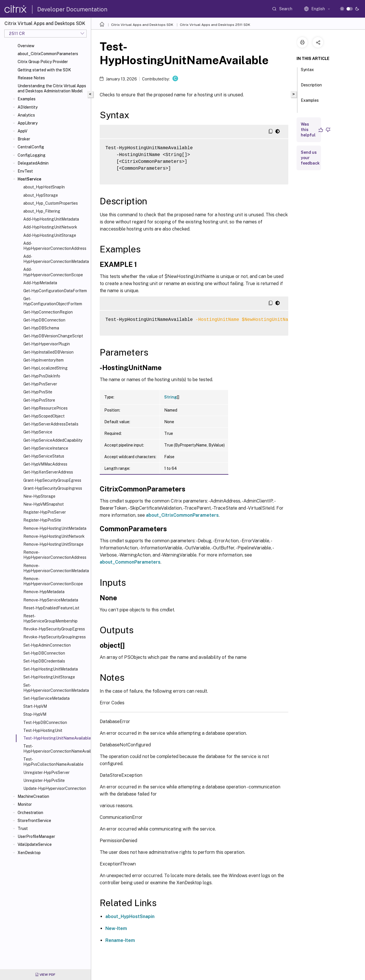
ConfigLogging (32, 155)
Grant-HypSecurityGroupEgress (52, 480)
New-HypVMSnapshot (43, 504)
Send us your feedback (310, 158)
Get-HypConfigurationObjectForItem (53, 301)
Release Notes (31, 78)
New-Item (116, 928)
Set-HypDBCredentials (44, 661)
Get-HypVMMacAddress (45, 464)
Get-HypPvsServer (40, 384)
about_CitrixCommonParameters (48, 54)
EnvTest (25, 171)
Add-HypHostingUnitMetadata (51, 219)
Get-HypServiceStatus (44, 456)
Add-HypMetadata (40, 283)
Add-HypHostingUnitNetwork (50, 227)
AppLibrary (28, 123)
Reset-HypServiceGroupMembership (50, 618)
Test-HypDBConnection (45, 722)
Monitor (25, 804)
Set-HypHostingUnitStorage (49, 677)
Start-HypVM (35, 706)
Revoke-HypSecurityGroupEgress (54, 629)
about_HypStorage (41, 195)
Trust (23, 829)
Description (311, 88)
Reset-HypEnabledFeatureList (51, 608)
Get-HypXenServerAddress (48, 472)
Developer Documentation (72, 9)
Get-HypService (38, 432)
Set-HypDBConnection (44, 653)
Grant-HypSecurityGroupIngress (53, 488)
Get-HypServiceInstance (46, 448)
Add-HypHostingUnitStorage (50, 235)
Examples (27, 99)
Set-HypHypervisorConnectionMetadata (56, 688)
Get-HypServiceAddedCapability (53, 440)
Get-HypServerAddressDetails (51, 424)
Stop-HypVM (35, 714)
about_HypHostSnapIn (44, 187)
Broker (24, 139)
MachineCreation (33, 796)
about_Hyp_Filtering (42, 211)
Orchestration (30, 813)
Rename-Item (120, 940)
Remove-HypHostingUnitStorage (53, 544)
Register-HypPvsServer (45, 512)
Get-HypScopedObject (44, 416)
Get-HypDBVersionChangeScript (53, 336)
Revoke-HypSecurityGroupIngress (55, 637)
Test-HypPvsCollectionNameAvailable (53, 762)
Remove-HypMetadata (44, 592)
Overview (26, 46)
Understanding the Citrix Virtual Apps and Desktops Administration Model (52, 88)
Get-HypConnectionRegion (48, 312)
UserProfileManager (36, 836)
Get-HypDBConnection (44, 320)
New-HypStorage (39, 496)
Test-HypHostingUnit (43, 730)
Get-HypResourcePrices (45, 408)
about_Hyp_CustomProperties (51, 203)
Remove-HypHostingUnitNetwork (54, 536)
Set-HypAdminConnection (47, 645)
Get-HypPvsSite (38, 392)
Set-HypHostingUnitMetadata (51, 669)
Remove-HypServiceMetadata (51, 600)
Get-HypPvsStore (39, 400)
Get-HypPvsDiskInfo (42, 376)
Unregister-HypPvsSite (44, 780)
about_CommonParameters (130, 562)
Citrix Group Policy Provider (43, 62)
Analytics (26, 115)
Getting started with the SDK (44, 70)
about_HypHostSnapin (130, 916)
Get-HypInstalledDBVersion (48, 352)
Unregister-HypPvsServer (46, 773)
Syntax (307, 72)
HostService (29, 179)
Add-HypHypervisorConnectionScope (53, 272)
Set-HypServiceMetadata (46, 698)
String (171, 397)
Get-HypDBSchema (41, 328)
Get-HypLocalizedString (45, 368)
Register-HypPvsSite (42, 520)
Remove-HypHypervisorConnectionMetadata (56, 568)
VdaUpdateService (35, 844)
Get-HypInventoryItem (43, 360)
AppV (22, 131)
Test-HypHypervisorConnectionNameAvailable (56, 749)
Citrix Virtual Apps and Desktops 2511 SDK (215, 25)
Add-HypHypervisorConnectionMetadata (56, 259)
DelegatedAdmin (33, 163)
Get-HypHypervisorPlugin (47, 344)
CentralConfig (31, 147)
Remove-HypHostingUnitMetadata (55, 528)
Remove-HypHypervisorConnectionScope (53, 581)
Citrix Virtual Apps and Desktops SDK (142, 25)
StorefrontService (34, 821)
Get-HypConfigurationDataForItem (55, 291)
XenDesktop (29, 853)
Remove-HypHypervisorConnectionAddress (55, 555)
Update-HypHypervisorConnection (55, 788)
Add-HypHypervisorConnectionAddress (55, 246)
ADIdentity (28, 107)
